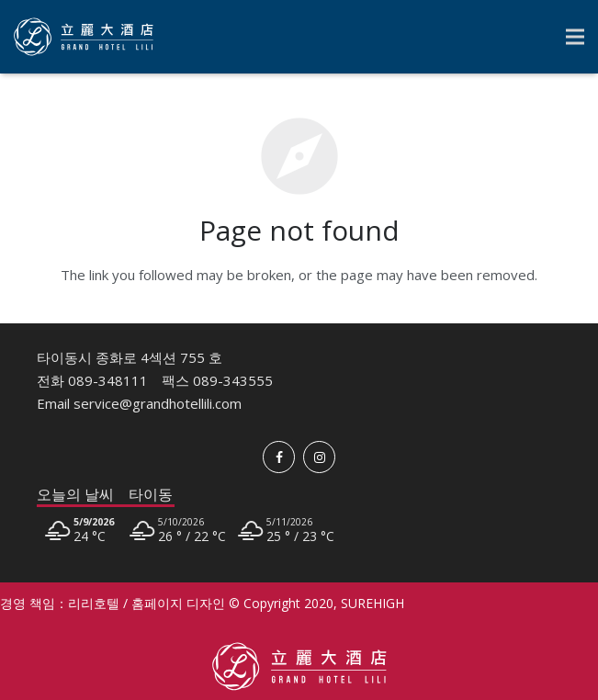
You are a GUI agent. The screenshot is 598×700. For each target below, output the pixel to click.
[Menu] (575, 37)
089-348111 (108, 380)
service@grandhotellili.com (158, 403)
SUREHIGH (372, 603)
